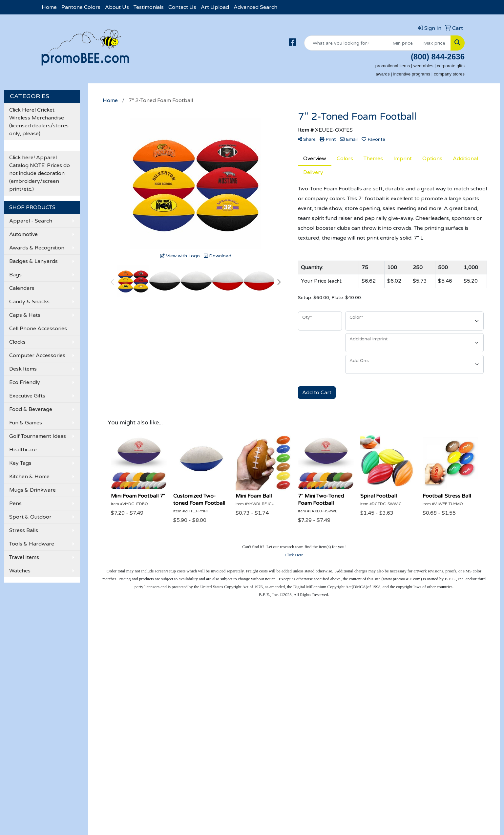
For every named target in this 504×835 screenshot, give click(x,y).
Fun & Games (26, 423)
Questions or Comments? (71, 694)
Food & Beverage (31, 409)
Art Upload (215, 7)
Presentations (129, 662)
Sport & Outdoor (30, 517)
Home (49, 7)
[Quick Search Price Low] (404, 43)
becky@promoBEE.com (435, 750)
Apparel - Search (31, 221)
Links (118, 680)
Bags (15, 275)
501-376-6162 (446, 734)
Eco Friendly (25, 382)
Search (120, 644)
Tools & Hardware (32, 544)
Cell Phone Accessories (38, 329)
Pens (15, 503)
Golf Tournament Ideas (38, 436)
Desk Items (23, 369)
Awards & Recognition (37, 248)
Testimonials (149, 7)
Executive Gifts (27, 396)
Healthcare (23, 450)
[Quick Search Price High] (435, 43)
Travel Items (24, 557)
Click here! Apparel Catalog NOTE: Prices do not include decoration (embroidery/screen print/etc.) (40, 173)
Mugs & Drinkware (32, 490)
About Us (117, 7)
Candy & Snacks (29, 302)
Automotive (23, 234)
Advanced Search (255, 7)
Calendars (22, 288)
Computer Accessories (37, 355)
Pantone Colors (81, 7)
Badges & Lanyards (33, 261)
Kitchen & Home (29, 477)
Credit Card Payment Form (65, 675)
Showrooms (127, 653)
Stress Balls (24, 530)
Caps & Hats (25, 315)
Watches (20, 571)
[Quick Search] (347, 43)
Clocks (17, 342)
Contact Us (182, 7)
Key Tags (20, 463)
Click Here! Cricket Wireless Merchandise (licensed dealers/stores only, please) (39, 122)
